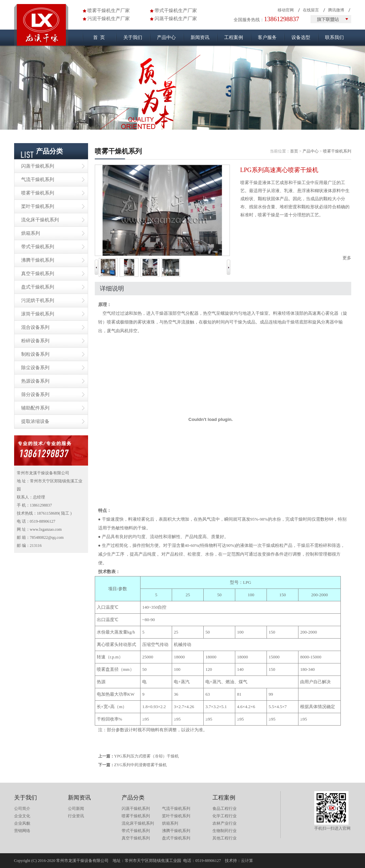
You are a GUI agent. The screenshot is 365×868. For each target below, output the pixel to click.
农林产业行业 (225, 823)
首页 (294, 151)
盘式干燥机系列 (38, 287)
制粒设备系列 (35, 354)
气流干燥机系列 (38, 180)
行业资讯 (76, 816)
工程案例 (234, 37)
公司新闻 (76, 809)
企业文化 (22, 816)
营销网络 (22, 831)
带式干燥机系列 (38, 247)
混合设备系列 (35, 327)
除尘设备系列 (35, 368)
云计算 (247, 861)
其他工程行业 (225, 838)
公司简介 (22, 809)
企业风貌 (22, 823)
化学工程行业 (225, 816)
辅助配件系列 (35, 408)
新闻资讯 (200, 37)
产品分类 (133, 798)
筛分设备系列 (35, 395)
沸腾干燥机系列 (38, 260)
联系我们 (334, 37)
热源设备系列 (35, 381)
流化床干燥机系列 (40, 220)
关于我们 (133, 37)
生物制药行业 (225, 831)
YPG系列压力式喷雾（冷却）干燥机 (147, 756)
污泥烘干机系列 (38, 300)
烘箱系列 (31, 233)
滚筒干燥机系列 (38, 314)
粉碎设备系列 (35, 341)
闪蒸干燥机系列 (38, 166)
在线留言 (311, 10)
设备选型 (301, 37)
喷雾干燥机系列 (38, 193)
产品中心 (166, 37)
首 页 (99, 37)
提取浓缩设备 (35, 421)
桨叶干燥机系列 (38, 206)
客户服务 (267, 37)
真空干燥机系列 (38, 274)
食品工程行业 (225, 809)
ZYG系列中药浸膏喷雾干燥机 (141, 765)
